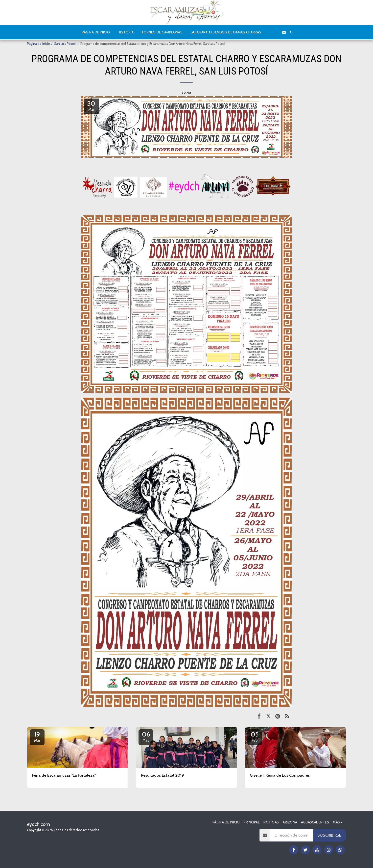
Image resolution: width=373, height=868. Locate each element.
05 (255, 737)
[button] (269, 32)
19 (37, 737)
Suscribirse (329, 835)
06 (146, 737)
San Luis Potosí (65, 44)
